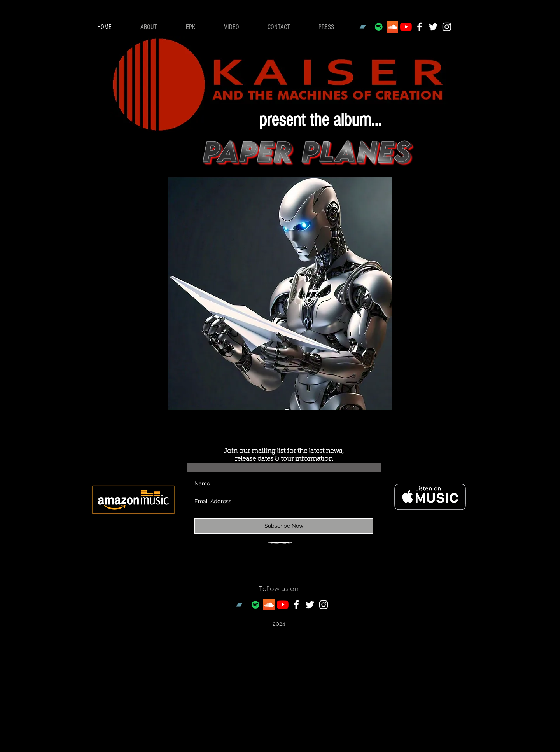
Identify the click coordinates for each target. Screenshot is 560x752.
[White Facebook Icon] (420, 27)
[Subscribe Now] (284, 526)
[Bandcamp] (365, 27)
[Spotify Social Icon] (379, 27)
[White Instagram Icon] (447, 27)
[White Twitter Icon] (433, 27)
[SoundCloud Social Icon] (392, 27)
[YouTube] (406, 27)
